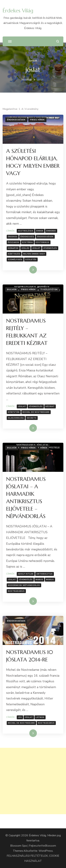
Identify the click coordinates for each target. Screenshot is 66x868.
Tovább (29, 270)
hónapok (13, 248)
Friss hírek (37, 120)
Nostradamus (16, 591)
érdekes (13, 237)
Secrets (32, 418)
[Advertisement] (33, 781)
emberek (51, 231)
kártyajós (14, 254)
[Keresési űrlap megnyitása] (58, 41)
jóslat (36, 248)
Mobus (50, 580)
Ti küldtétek (49, 289)
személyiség (15, 260)
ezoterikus (43, 242)
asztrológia (26, 231)
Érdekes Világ (18, 11)
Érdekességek (16, 120)
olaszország (16, 418)
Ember (40, 231)
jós (20, 717)
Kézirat (50, 406)
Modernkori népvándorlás (24, 585)
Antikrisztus (45, 574)
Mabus (39, 580)
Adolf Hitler (26, 574)
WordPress (46, 851)
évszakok (14, 242)
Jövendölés (50, 248)
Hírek (44, 448)
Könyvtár (14, 412)
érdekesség (27, 237)
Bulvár (12, 289)
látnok (40, 717)
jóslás (25, 248)
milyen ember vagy (34, 254)
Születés (31, 260)
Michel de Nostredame (36, 412)
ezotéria (27, 242)
